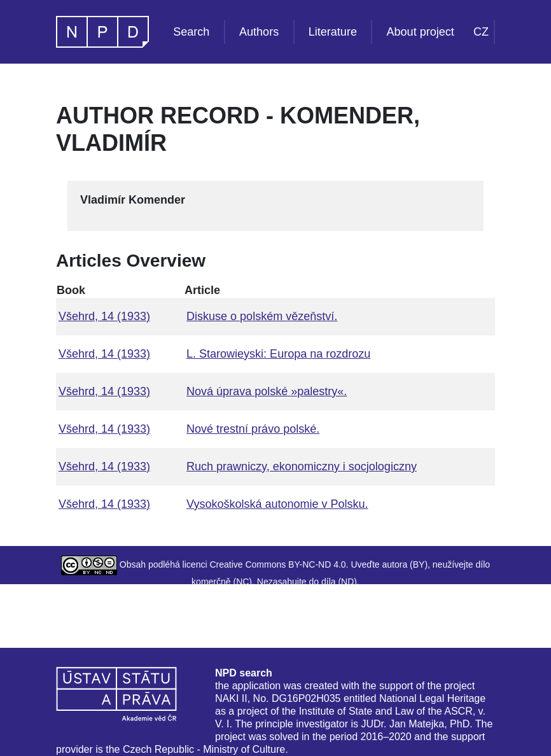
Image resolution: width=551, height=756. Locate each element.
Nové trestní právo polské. (253, 429)
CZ (481, 32)
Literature (333, 32)
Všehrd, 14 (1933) (104, 316)
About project (421, 32)
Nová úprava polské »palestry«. (267, 391)
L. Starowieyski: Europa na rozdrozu (278, 354)
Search (191, 32)
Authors (259, 32)
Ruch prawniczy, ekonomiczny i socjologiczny (302, 466)
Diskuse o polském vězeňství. (262, 316)
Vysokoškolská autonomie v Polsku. (277, 504)
